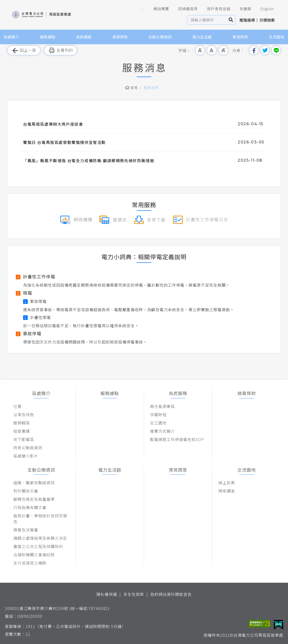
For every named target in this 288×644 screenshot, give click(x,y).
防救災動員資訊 (28, 448)
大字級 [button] (223, 50)
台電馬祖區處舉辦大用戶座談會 (53, 124)
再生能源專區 (162, 406)
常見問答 (240, 37)
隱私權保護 (107, 594)
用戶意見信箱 (215, 9)
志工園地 (158, 423)
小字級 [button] (200, 50)
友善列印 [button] (61, 50)
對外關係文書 (26, 491)
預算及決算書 (26, 530)
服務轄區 (22, 423)
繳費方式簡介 (162, 431)
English (264, 9)
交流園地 (277, 37)
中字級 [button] (212, 50)
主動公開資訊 (160, 37)
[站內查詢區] (207, 20)
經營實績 (22, 431)
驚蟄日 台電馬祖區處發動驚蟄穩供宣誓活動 (64, 142)
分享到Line (276, 50)
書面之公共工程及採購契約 (38, 546)
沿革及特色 (24, 415)
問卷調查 (227, 491)
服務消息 (151, 88)
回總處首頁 (185, 9)
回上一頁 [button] (24, 50)
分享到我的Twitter (265, 50)
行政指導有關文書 (30, 507)
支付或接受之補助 (30, 563)
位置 (18, 406)
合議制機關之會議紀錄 (34, 555)
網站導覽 (158, 9)
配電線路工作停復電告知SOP (177, 439)
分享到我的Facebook (254, 50)
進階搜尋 (247, 20)
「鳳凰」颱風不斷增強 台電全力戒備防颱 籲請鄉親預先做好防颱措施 (89, 160)
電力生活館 (202, 37)
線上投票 (227, 483)
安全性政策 (134, 594)
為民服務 (84, 37)
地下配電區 (24, 439)
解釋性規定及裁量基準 (34, 499)
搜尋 (231, 20)
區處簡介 (11, 37)
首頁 (134, 88)
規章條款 (120, 37)
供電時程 (158, 415)
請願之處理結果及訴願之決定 (40, 538)
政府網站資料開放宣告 (171, 594)
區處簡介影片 (26, 456)
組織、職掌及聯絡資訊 (34, 483)
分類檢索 (267, 20)
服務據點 (48, 37)
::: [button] (143, 8)
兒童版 (242, 9)
